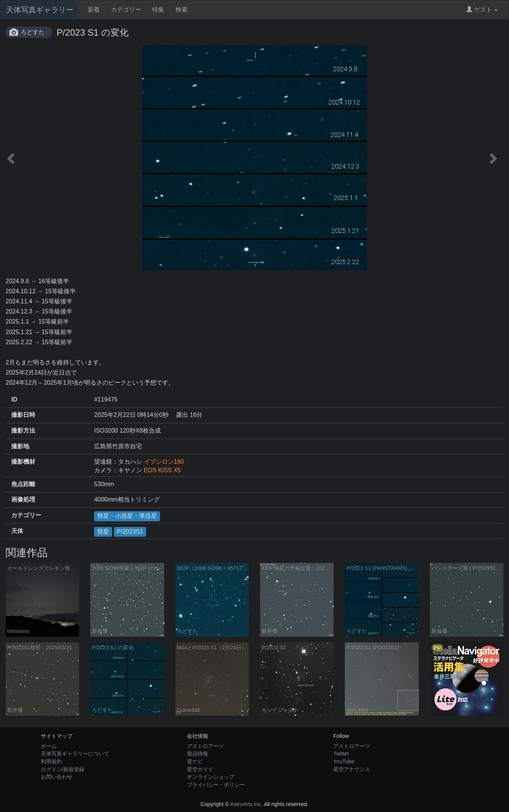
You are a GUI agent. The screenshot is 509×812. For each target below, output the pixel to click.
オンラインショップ (211, 777)
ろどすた (33, 32)
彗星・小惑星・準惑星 (127, 516)
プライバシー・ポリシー (216, 785)
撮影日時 (23, 415)
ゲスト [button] (482, 10)
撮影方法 (23, 431)
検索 (181, 10)
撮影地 (20, 446)
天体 (17, 531)
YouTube (344, 761)
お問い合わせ (57, 777)
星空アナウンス (352, 769)
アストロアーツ (205, 746)
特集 (158, 10)
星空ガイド (200, 769)
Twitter (341, 754)
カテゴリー (126, 10)
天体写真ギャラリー (40, 10)
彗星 (103, 532)
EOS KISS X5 (162, 470)
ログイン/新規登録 (63, 769)
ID (14, 399)
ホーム (49, 746)
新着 (94, 10)
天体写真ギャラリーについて (75, 754)
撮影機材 (23, 462)
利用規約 (51, 761)
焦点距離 (23, 484)
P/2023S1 (130, 532)
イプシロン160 (164, 462)
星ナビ (195, 761)
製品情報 (198, 754)
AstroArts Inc (246, 804)
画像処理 (23, 499)
